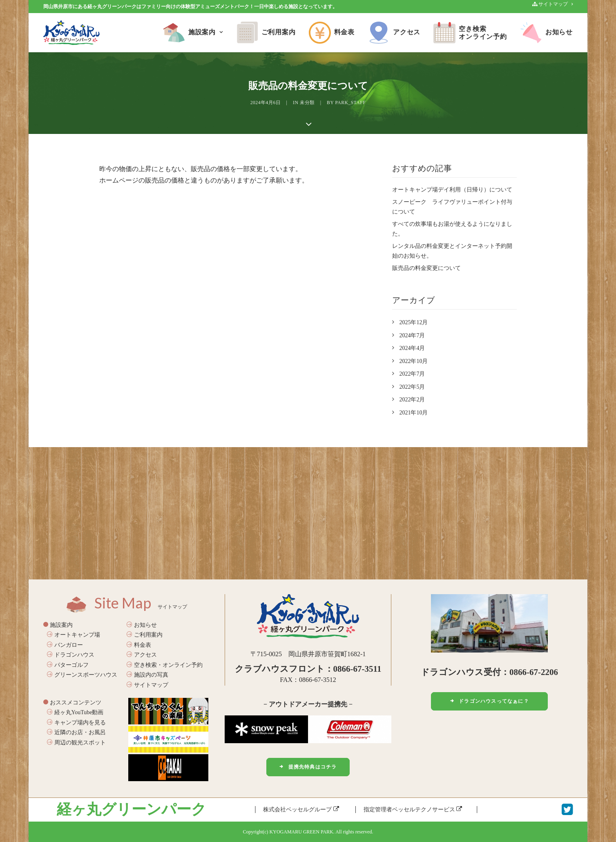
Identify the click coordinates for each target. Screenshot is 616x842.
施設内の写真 (147, 675)
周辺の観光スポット (76, 742)
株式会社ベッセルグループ (301, 809)
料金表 (332, 33)
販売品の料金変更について (426, 268)
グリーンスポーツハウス (82, 675)
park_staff (330, 103)
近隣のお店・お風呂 (76, 732)
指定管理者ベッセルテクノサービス (413, 809)
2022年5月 (412, 387)
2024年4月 (412, 348)
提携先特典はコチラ (308, 767)
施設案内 (193, 33)
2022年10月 (413, 361)
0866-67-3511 (357, 669)
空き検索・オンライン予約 (165, 665)
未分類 (308, 103)
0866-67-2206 (534, 672)
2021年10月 (413, 413)
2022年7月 (412, 374)
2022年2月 (412, 400)
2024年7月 (412, 335)
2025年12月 (413, 322)
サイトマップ (147, 685)
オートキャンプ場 (74, 635)
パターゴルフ (68, 665)
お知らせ (546, 33)
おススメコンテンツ (72, 702)
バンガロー (65, 645)
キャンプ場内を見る (76, 722)
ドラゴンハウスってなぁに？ (489, 701)
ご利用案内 (266, 33)
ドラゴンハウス (71, 655)
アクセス (394, 33)
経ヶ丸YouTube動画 (75, 712)
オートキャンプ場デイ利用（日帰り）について (452, 190)
